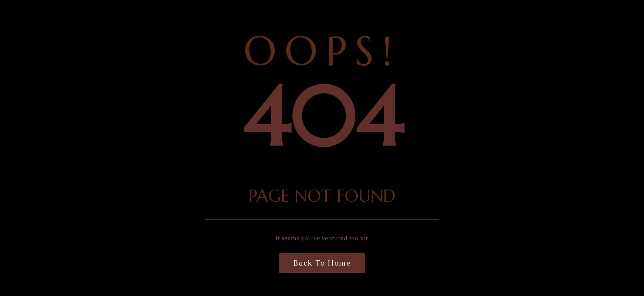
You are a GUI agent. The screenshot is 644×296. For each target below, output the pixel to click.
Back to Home (322, 263)
